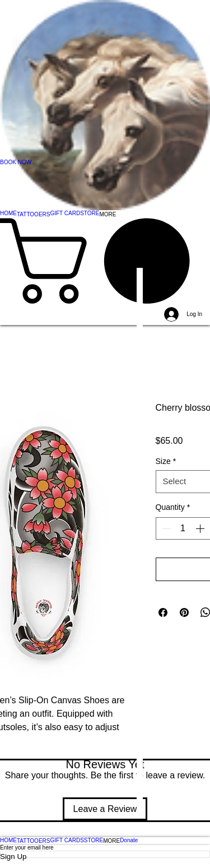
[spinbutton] (183, 528)
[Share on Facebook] (163, 612)
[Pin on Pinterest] (184, 612)
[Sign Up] (105, 857)
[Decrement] (165, 528)
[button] (105, 261)
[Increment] (201, 528)
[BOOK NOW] (105, 163)
